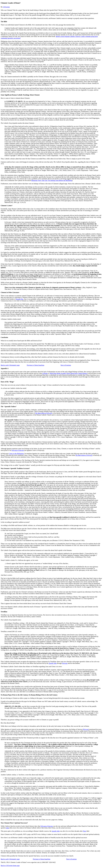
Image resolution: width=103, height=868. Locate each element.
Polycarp (65, 663)
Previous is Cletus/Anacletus (36, 365)
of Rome (45, 373)
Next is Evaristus (66, 365)
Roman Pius (20, 299)
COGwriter (6, 7)
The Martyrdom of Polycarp (44, 413)
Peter (85, 831)
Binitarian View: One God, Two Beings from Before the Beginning (52, 180)
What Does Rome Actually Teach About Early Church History (69, 373)
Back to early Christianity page (10, 365)
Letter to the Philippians (16, 454)
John (7, 828)
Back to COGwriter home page (10, 866)
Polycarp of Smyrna (18, 450)
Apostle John (53, 663)
